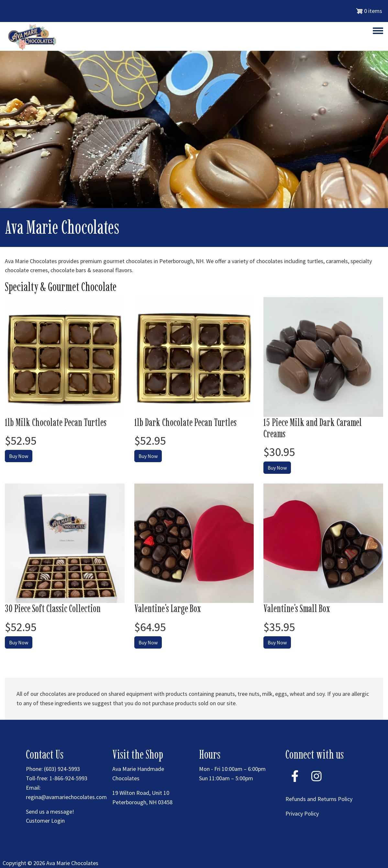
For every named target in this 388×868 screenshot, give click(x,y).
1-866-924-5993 (68, 778)
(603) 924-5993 (62, 769)
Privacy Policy (302, 813)
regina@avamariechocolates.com (66, 797)
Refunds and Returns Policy (319, 799)
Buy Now (19, 456)
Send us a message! (50, 812)
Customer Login (45, 821)
